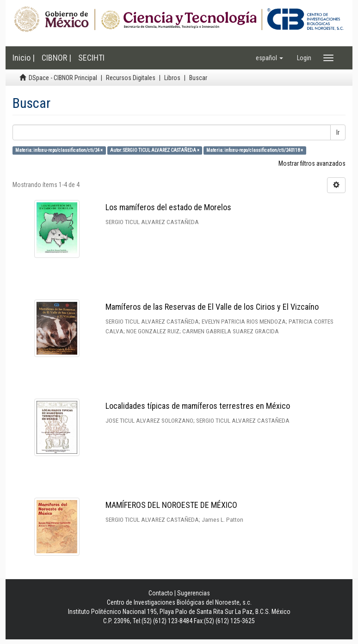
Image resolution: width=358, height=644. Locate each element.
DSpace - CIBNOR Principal (63, 78)
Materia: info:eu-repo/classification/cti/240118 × (255, 150)
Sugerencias (194, 593)
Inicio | (24, 58)
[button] (269, 58)
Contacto (161, 593)
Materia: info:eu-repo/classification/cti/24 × (59, 150)
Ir (338, 132)
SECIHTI (91, 58)
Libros (172, 78)
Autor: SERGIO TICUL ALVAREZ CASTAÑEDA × (155, 150)
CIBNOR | (56, 58)
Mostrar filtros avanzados (312, 163)
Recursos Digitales (131, 78)
